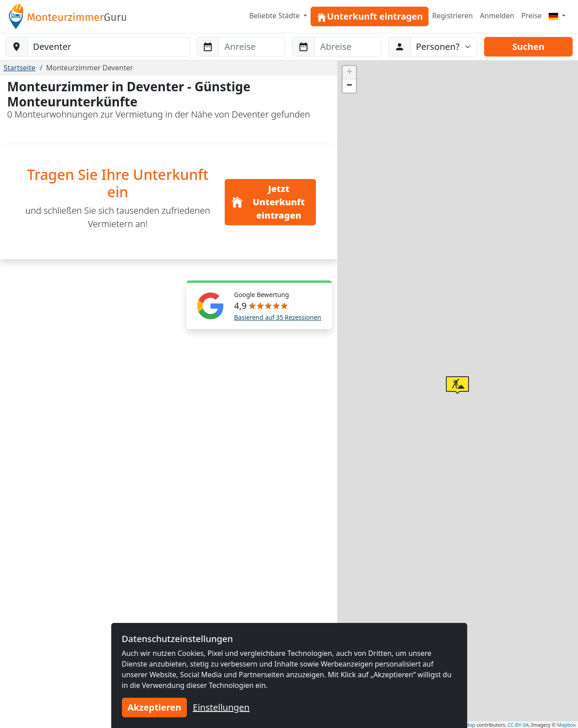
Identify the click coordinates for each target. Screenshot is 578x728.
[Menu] (557, 16)
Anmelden (497, 16)
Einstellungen (221, 707)
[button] (457, 385)
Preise (532, 16)
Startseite (20, 68)
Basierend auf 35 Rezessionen (278, 317)
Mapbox (566, 725)
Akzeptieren (155, 707)
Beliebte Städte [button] (275, 16)
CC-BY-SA (518, 725)
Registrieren (452, 16)
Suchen (528, 47)
